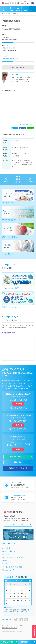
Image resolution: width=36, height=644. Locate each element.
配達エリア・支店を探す (9, 554)
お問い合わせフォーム (19, 471)
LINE (26, 623)
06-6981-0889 (11, 48)
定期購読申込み (26, 642)
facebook (21, 623)
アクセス (5, 567)
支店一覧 (8, 14)
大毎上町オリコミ (7, 573)
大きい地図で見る (27, 124)
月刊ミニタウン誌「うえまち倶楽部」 (13, 561)
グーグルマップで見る (18, 528)
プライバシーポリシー (18, 628)
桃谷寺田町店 (30, 182)
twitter (16, 623)
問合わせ (18, 9)
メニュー (32, 9)
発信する (18, 404)
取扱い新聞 (5, 557)
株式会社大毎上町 (8, 333)
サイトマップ (6, 628)
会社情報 (5, 564)
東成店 (6, 182)
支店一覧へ (18, 182)
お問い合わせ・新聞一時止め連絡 (12, 570)
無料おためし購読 (8, 642)
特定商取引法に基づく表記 (9, 631)
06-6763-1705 (11, 524)
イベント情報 (6, 551)
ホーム (2, 14)
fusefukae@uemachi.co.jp (10, 59)
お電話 (25, 9)
